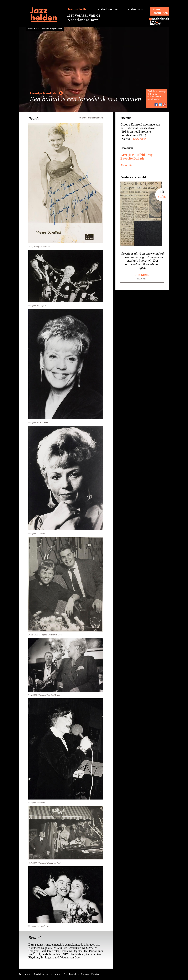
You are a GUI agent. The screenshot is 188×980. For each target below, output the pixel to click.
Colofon (95, 974)
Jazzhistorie (135, 9)
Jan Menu (142, 275)
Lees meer (139, 139)
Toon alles (127, 165)
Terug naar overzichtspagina (90, 118)
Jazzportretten (78, 9)
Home (31, 29)
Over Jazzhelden (71, 974)
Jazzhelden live (107, 9)
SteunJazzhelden (160, 11)
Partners (85, 974)
